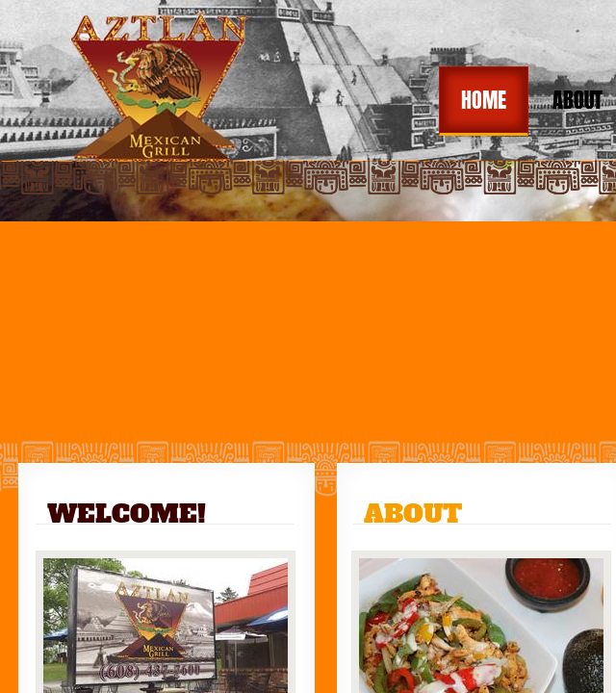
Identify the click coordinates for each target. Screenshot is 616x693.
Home (484, 100)
